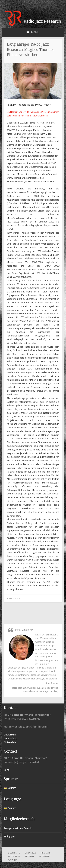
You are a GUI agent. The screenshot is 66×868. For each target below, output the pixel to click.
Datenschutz (11, 738)
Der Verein (30, 853)
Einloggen (9, 837)
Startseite (14, 853)
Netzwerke (45, 857)
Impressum (10, 735)
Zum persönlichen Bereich (18, 828)
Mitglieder (14, 857)
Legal (7, 770)
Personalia (15, 599)
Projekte (46, 853)
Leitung (29, 857)
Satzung (13, 860)
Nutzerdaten (11, 742)
